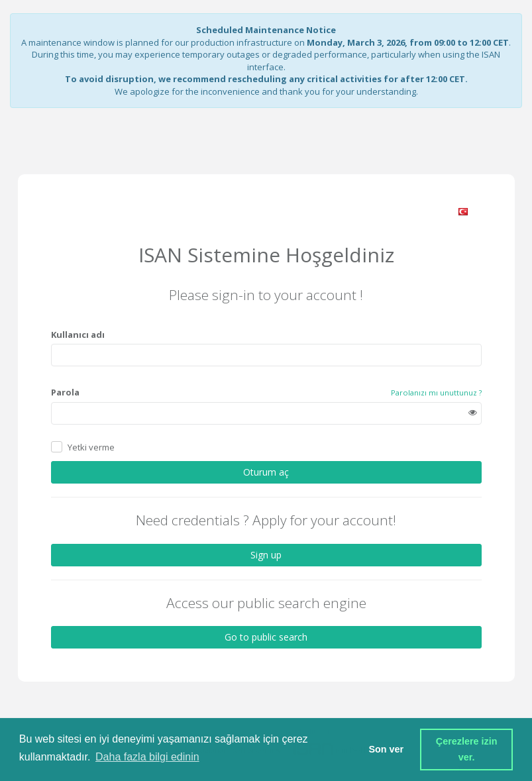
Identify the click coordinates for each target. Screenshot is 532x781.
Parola (65, 392)
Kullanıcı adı (78, 335)
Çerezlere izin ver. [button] (468, 749)
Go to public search (266, 637)
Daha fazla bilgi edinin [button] (147, 757)
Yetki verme (91, 447)
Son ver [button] (386, 749)
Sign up (266, 555)
